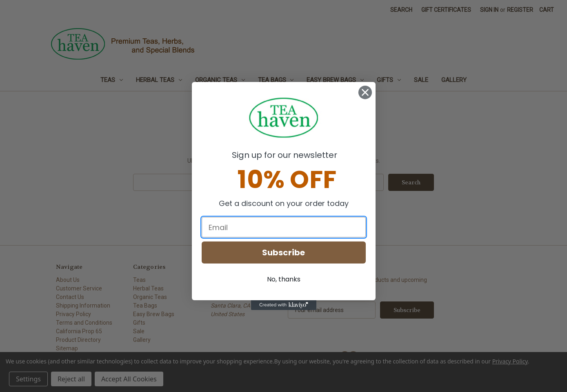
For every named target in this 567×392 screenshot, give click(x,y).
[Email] (284, 227)
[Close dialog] (365, 92)
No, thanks (284, 279)
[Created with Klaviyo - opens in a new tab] (284, 305)
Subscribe (283, 252)
